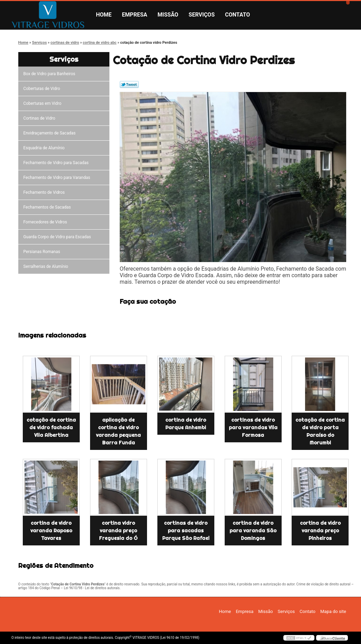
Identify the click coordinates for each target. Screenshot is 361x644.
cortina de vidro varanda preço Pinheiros (320, 531)
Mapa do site (333, 611)
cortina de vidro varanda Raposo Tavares (51, 531)
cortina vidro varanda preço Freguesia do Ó (118, 531)
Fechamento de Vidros (45, 192)
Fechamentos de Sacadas (48, 207)
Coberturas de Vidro (43, 89)
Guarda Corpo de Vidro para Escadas (58, 237)
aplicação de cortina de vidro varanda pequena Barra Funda (118, 431)
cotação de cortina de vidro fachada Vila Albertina (51, 427)
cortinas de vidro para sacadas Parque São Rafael (186, 531)
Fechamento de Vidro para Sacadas (57, 163)
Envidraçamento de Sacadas (51, 133)
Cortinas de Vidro (40, 118)
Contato (237, 15)
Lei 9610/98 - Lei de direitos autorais (92, 588)
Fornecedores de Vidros (46, 222)
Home (104, 15)
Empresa (134, 15)
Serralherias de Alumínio (47, 266)
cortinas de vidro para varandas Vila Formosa (253, 427)
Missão (168, 15)
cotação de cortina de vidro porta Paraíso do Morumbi (320, 431)
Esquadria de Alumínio (45, 148)
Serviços (202, 15)
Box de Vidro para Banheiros (50, 74)
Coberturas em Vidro (43, 103)
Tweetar (129, 84)
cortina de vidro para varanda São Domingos (253, 531)
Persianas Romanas (43, 252)
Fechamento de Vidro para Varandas (58, 178)
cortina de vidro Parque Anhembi (186, 424)
